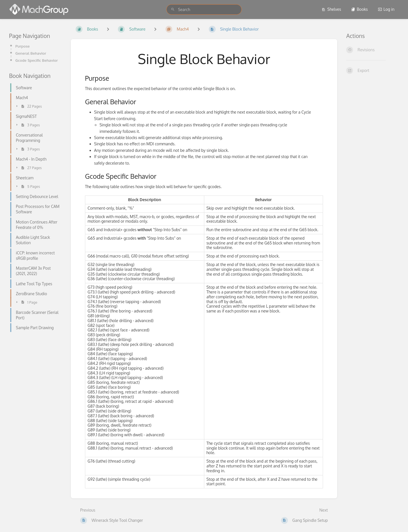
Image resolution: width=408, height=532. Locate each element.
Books (359, 9)
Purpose (23, 46)
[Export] (373, 71)
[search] (204, 9)
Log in (386, 9)
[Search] (173, 9)
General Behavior (31, 53)
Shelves (331, 9)
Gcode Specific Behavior (37, 60)
